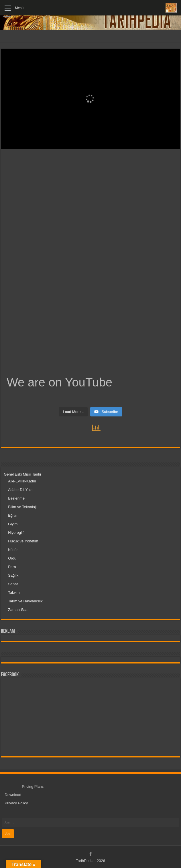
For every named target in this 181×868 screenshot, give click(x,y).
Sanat (13, 584)
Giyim (13, 524)
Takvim (14, 593)
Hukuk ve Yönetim (23, 541)
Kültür (13, 550)
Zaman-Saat (18, 610)
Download (13, 795)
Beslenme (16, 498)
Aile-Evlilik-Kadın (22, 481)
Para (12, 567)
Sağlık (13, 575)
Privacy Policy (16, 803)
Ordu (12, 558)
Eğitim (13, 515)
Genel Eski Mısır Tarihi (22, 474)
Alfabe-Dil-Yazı (20, 490)
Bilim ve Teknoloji (22, 507)
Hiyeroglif (16, 533)
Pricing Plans (33, 786)
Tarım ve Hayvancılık (25, 601)
